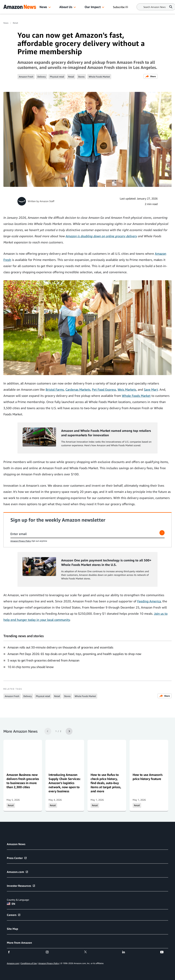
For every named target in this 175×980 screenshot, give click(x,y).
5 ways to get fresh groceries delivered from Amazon (43, 660)
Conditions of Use (29, 963)
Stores (81, 77)
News (43, 7)
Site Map (12, 929)
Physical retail (57, 77)
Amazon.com (18, 872)
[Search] (154, 7)
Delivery (42, 77)
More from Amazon (19, 943)
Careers (14, 915)
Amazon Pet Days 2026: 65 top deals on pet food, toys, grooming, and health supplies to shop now (74, 654)
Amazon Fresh (26, 77)
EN (11, 904)
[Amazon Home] (20, 7)
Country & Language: (18, 900)
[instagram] (49, 952)
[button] (50, 7)
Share (151, 76)
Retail (15, 23)
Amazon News (16, 844)
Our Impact (93, 7)
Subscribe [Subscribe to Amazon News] (121, 7)
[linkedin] (126, 952)
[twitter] (88, 952)
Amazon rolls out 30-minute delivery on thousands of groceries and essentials (60, 647)
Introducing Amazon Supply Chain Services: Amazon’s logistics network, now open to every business (65, 783)
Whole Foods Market (99, 77)
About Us (66, 7)
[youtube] (164, 952)
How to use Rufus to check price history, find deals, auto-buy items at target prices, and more (106, 783)
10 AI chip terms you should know (31, 667)
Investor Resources (21, 886)
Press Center (17, 858)
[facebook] (11, 952)
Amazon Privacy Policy (21, 541)
